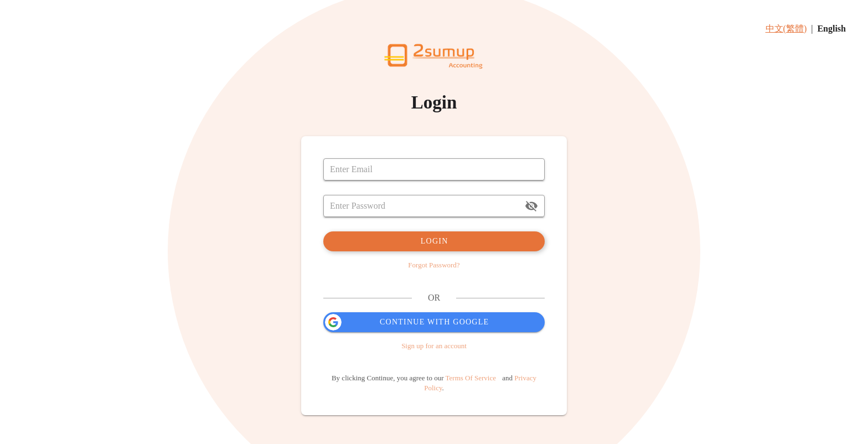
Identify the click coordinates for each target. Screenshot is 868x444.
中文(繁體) (786, 29)
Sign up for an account (434, 346)
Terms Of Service (471, 378)
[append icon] (531, 206)
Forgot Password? (434, 265)
